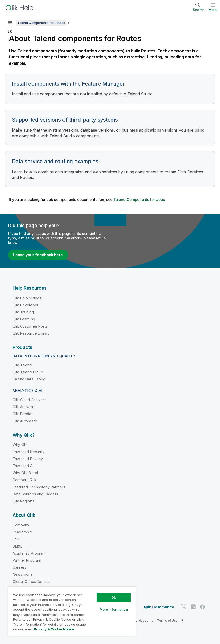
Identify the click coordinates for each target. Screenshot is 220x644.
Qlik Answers (24, 407)
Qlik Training (23, 312)
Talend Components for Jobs (139, 199)
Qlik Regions (23, 501)
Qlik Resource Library (31, 333)
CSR (16, 539)
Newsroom (22, 574)
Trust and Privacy (28, 459)
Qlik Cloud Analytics (30, 400)
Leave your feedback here (38, 255)
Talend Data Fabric (29, 379)
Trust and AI (23, 466)
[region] (72, 611)
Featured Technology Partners (39, 487)
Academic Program (29, 553)
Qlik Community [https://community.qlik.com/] (159, 607)
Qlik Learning (24, 319)
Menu (213, 10)
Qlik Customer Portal (30, 326)
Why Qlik (20, 445)
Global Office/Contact (31, 581)
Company (21, 525)
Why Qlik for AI (25, 473)
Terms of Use (167, 620)
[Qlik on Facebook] (203, 607)
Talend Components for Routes (41, 23)
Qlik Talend (22, 365)
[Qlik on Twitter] (184, 607)
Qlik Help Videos (27, 298)
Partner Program (27, 560)
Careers (20, 567)
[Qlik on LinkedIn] (193, 607)
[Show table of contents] (10, 23)
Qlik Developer (25, 305)
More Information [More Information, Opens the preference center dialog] (114, 609)
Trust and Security (28, 452)
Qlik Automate (25, 421)
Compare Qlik (24, 480)
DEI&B (18, 546)
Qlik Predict (23, 414)
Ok (114, 597)
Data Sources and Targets (35, 494)
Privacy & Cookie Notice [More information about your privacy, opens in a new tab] (54, 629)
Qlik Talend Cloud (28, 372)
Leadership (22, 532)
